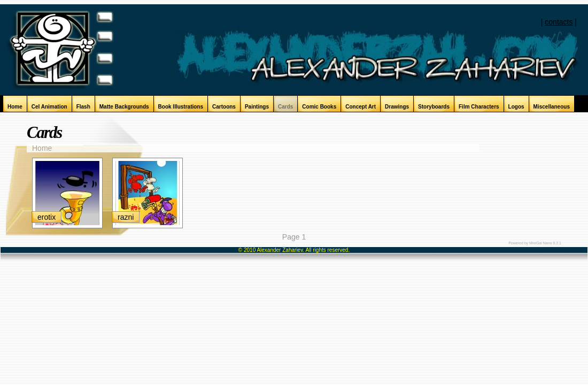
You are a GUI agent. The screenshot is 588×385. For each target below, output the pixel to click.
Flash (83, 107)
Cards (285, 107)
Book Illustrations (181, 107)
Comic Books (319, 107)
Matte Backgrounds (124, 107)
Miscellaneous (552, 107)
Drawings (397, 107)
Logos (516, 107)
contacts (559, 22)
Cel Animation (49, 107)
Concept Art (361, 107)
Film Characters (479, 107)
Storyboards (434, 107)
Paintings (257, 107)
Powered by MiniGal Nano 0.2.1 (535, 243)
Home (15, 107)
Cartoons (224, 107)
